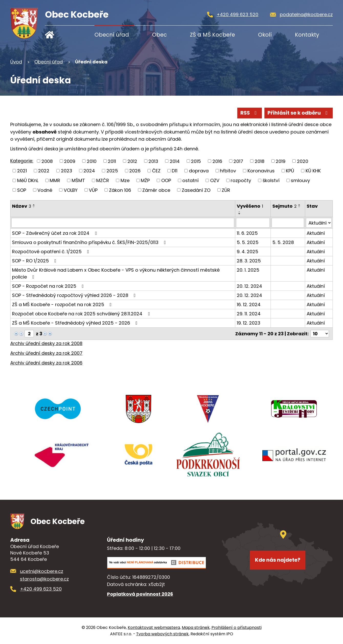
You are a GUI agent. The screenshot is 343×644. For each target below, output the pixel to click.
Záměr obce (156, 190)
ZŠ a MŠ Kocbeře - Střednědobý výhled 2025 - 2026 (76, 323)
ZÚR (226, 190)
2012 (132, 161)
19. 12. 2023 (249, 323)
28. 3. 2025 (249, 261)
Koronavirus (261, 171)
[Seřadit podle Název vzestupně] (34, 205)
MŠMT (78, 180)
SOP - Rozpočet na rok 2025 (49, 286)
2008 (47, 161)
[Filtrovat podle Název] (123, 223)
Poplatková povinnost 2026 (140, 594)
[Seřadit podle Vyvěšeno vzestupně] (240, 212)
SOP (22, 190)
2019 (281, 161)
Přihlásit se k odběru (299, 113)
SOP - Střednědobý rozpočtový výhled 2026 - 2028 (75, 295)
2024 (89, 171)
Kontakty (307, 35)
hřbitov (228, 171)
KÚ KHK (313, 171)
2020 (303, 161)
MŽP (145, 180)
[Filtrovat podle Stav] (319, 223)
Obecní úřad (112, 35)
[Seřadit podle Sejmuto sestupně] (299, 207)
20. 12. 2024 (249, 286)
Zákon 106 (120, 190)
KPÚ (290, 171)
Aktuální (316, 233)
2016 (217, 161)
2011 (112, 161)
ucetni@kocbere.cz (42, 571)
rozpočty (241, 180)
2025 (112, 171)
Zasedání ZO (196, 190)
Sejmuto (285, 206)
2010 (92, 161)
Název (22, 206)
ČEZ (156, 171)
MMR (55, 180)
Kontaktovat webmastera (154, 628)
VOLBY (71, 190)
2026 (135, 171)
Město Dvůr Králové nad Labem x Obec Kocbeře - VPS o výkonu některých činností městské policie (116, 273)
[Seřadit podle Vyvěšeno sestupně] (240, 214)
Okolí (265, 35)
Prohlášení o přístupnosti (237, 628)
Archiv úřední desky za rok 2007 (46, 353)
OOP (166, 180)
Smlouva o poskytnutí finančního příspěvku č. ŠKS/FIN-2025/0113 (90, 242)
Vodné (45, 190)
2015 (196, 161)
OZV (215, 180)
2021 (22, 171)
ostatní (190, 180)
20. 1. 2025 (248, 270)
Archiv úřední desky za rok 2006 (46, 363)
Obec (159, 35)
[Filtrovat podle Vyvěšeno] (253, 223)
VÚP (93, 190)
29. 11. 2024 (249, 314)
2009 (70, 161)
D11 (175, 171)
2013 (153, 161)
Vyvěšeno (250, 206)
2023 (67, 171)
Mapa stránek (196, 628)
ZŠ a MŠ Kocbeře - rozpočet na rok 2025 (63, 304)
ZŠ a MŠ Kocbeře (212, 35)
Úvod (61, 35)
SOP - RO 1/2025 (35, 261)
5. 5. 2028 (283, 242)
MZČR (103, 180)
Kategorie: (22, 161)
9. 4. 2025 (248, 252)
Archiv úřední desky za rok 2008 (46, 343)
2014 (175, 161)
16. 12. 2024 (249, 304)
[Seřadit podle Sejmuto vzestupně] (299, 205)
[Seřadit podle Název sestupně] (34, 207)
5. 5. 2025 (248, 242)
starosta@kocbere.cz (44, 579)
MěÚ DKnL (28, 180)
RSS (250, 113)
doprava (199, 171)
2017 (238, 161)
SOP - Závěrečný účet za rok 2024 (55, 233)
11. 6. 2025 (247, 233)
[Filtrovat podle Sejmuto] (288, 223)
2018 (260, 161)
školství (271, 180)
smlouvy (300, 180)
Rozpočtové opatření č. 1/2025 (52, 252)
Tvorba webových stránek (162, 634)
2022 (44, 171)
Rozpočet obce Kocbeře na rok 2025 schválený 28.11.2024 (82, 314)
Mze (125, 180)
